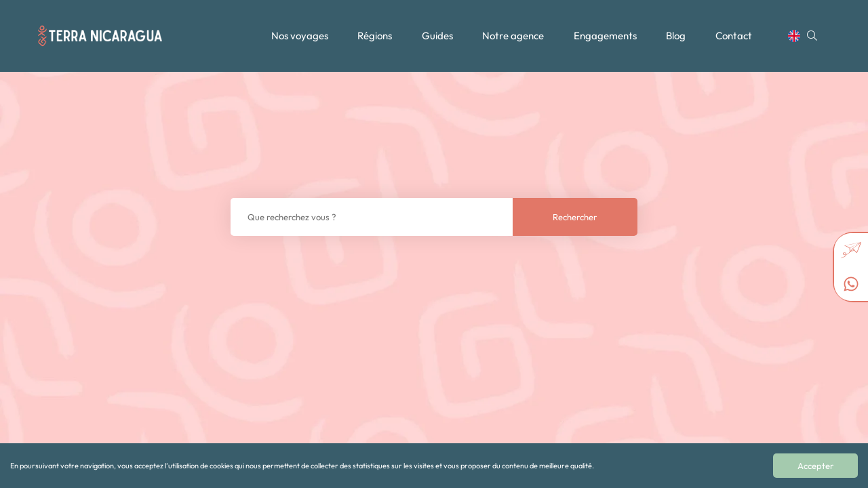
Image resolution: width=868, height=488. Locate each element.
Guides (437, 36)
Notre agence (513, 36)
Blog (676, 36)
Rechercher (575, 217)
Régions (375, 36)
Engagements (605, 36)
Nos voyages (300, 36)
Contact (734, 36)
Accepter (815, 466)
